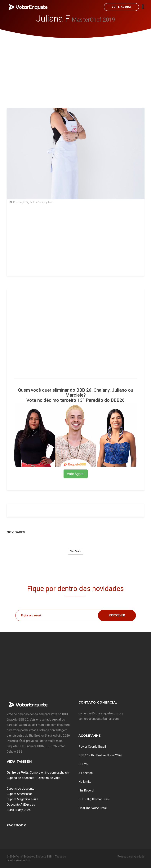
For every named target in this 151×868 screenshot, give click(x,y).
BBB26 (83, 764)
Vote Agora (121, 7)
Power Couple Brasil (92, 747)
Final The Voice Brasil (93, 808)
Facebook (16, 825)
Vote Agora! (76, 474)
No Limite (85, 782)
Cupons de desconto (21, 789)
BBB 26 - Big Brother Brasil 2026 (100, 755)
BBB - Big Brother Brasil (94, 799)
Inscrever (117, 615)
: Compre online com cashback (38, 773)
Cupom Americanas (20, 794)
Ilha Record (86, 790)
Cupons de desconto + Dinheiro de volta (33, 778)
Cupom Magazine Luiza (22, 799)
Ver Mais (75, 551)
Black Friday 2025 (19, 810)
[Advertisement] (76, 67)
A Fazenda (86, 773)
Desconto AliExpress (21, 805)
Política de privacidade (131, 857)
